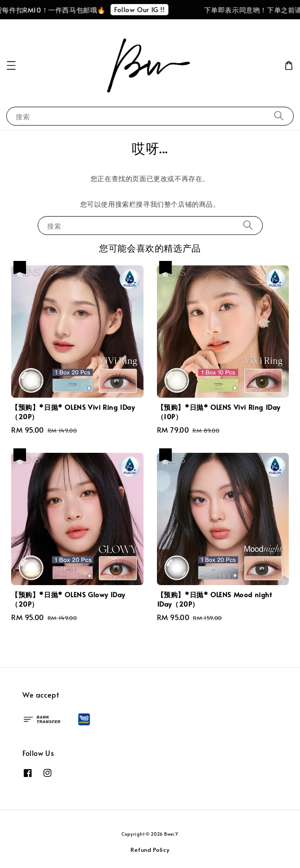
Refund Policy (150, 850)
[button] (11, 65)
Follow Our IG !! (144, 9)
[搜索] (279, 116)
